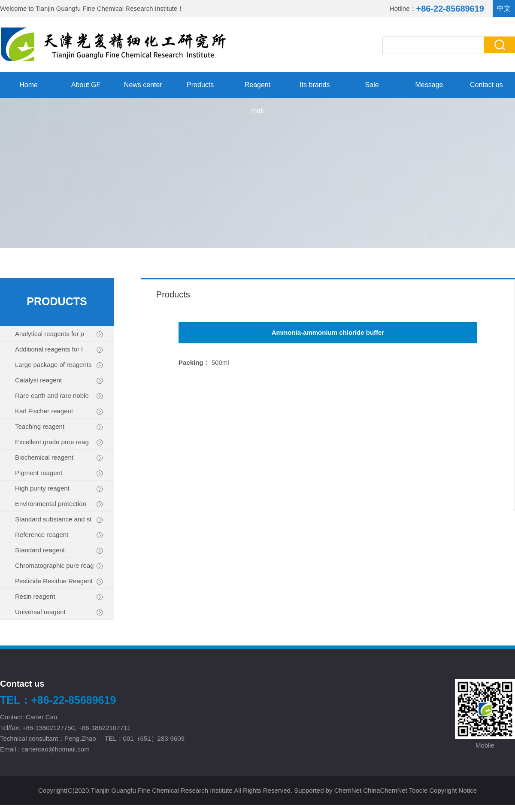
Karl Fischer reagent (59, 411)
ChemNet (348, 790)
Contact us (486, 85)
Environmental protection (59, 504)
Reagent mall (258, 89)
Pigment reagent (59, 473)
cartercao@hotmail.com (56, 749)
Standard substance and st (59, 520)
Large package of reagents (59, 365)
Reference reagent (59, 535)
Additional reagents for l (59, 350)
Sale (372, 85)
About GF (86, 85)
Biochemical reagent (59, 458)
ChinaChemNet (385, 790)
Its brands (315, 85)
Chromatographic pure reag (59, 566)
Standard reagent (59, 550)
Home (29, 85)
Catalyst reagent (59, 380)
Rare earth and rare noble (59, 396)
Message (429, 85)
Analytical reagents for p (59, 334)
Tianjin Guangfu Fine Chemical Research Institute (106, 8)
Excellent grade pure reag (59, 442)
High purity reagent (59, 489)
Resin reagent (59, 597)
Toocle (418, 790)
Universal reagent (59, 612)
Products (200, 85)
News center (143, 85)
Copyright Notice (453, 790)
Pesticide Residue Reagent (59, 581)
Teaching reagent (59, 427)
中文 (504, 8)
